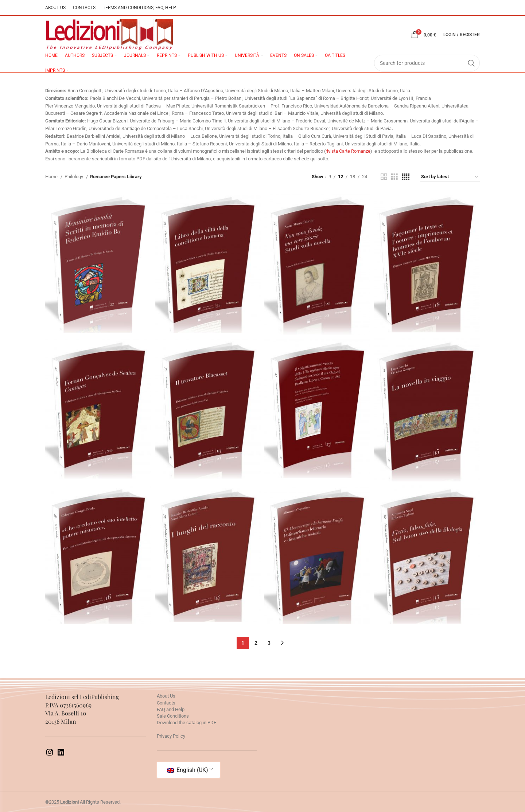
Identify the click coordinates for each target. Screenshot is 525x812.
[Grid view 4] (406, 177)
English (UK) (188, 770)
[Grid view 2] (384, 177)
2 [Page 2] (256, 643)
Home (52, 177)
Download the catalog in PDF (186, 723)
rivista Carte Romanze (348, 151)
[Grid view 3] (394, 177)
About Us (166, 696)
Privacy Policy (171, 736)
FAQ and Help (171, 709)
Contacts (166, 703)
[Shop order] (450, 177)
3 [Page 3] (269, 643)
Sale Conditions (173, 716)
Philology (74, 177)
